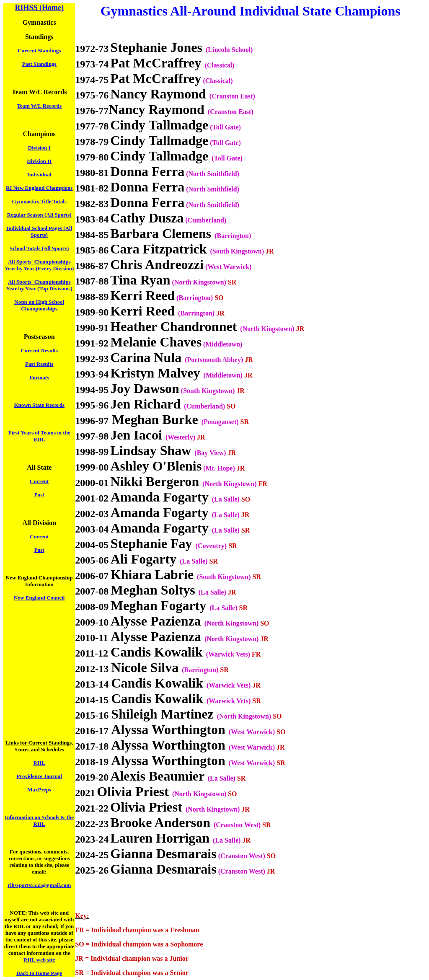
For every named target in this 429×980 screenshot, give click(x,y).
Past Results (39, 364)
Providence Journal (39, 776)
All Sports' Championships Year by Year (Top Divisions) (39, 285)
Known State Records (39, 405)
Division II (39, 161)
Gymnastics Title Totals (39, 201)
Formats (39, 377)
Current (39, 481)
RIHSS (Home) (39, 8)
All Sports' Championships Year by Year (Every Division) (39, 265)
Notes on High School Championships (39, 305)
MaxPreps (39, 790)
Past (39, 495)
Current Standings (39, 50)
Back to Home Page (39, 973)
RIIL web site (39, 960)
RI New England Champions (39, 188)
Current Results (39, 350)
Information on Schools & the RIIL (39, 821)
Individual (39, 175)
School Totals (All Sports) (39, 248)
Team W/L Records (39, 106)
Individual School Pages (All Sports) (39, 231)
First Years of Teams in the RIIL (39, 436)
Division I (39, 148)
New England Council (39, 598)
